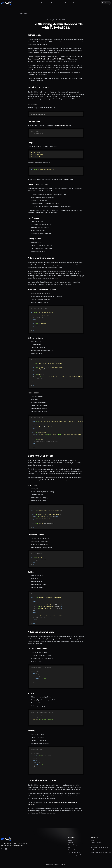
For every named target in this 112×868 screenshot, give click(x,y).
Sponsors (68, 3)
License (71, 843)
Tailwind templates (74, 852)
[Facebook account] (2, 849)
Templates (54, 3)
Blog (70, 847)
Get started (106, 3)
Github (75, 3)
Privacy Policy (72, 845)
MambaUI (37, 59)
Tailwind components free (76, 855)
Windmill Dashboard (61, 59)
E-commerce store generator (99, 847)
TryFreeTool (94, 855)
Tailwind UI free (73, 850)
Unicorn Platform (96, 843)
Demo (61, 3)
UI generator (94, 845)
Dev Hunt (93, 850)
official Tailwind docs (57, 802)
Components (45, 3)
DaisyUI (30, 59)
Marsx (92, 840)
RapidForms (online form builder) (101, 852)
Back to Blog (23, 14)
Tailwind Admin (46, 59)
